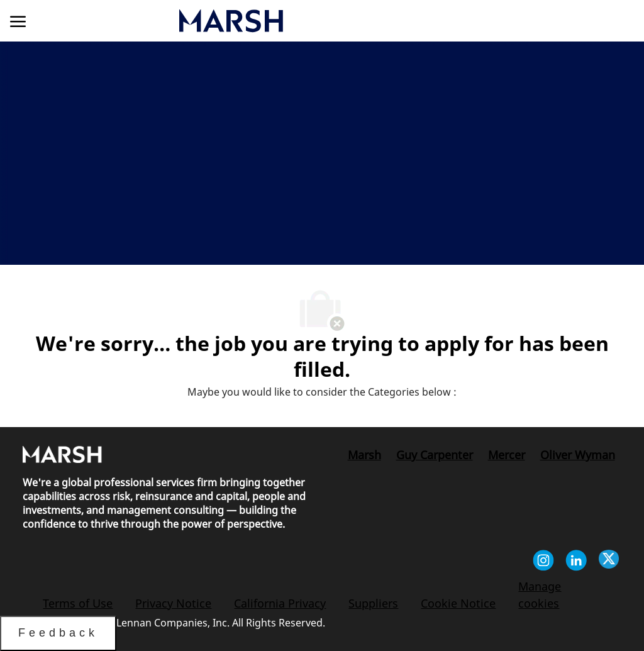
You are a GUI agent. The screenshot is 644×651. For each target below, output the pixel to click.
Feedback (58, 633)
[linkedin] (576, 562)
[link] (306, 21)
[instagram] (543, 562)
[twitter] (609, 562)
